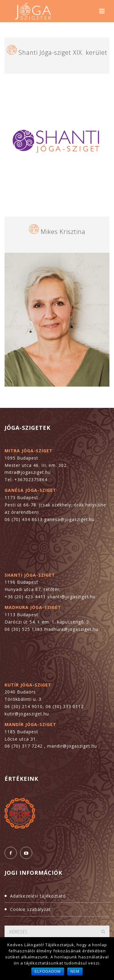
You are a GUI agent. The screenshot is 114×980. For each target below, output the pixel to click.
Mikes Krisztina (63, 232)
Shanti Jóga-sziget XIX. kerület (63, 52)
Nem (75, 971)
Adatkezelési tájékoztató (38, 896)
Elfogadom (48, 971)
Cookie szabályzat (30, 909)
